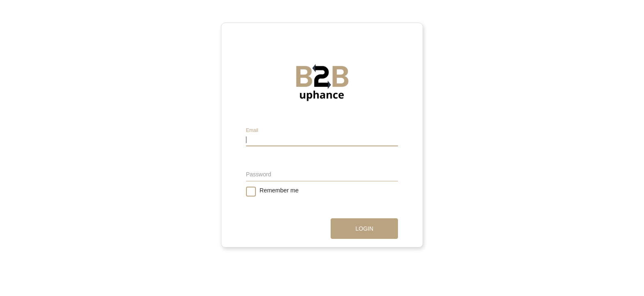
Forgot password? (375, 190)
